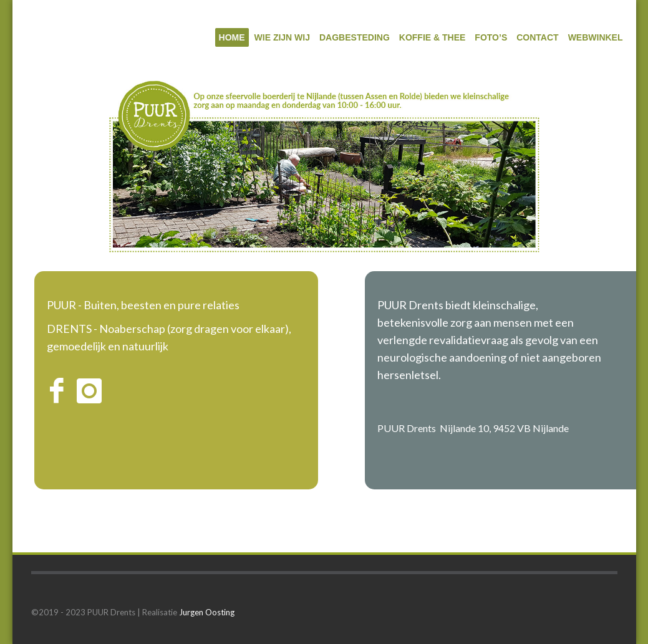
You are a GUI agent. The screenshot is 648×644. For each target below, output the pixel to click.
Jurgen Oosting (207, 612)
